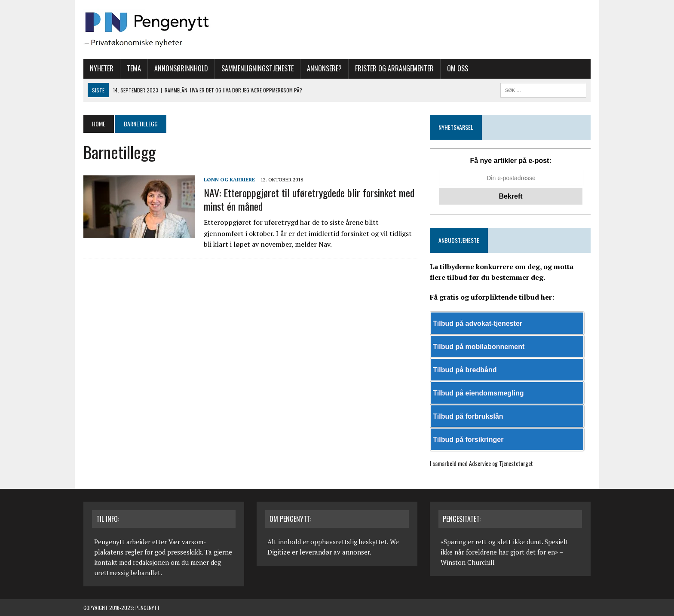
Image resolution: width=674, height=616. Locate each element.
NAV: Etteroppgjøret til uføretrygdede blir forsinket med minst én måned (309, 199)
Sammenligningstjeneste (257, 68)
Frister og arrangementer (394, 68)
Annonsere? (324, 68)
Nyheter (102, 68)
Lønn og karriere (229, 179)
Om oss (458, 68)
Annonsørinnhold (181, 68)
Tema (134, 68)
